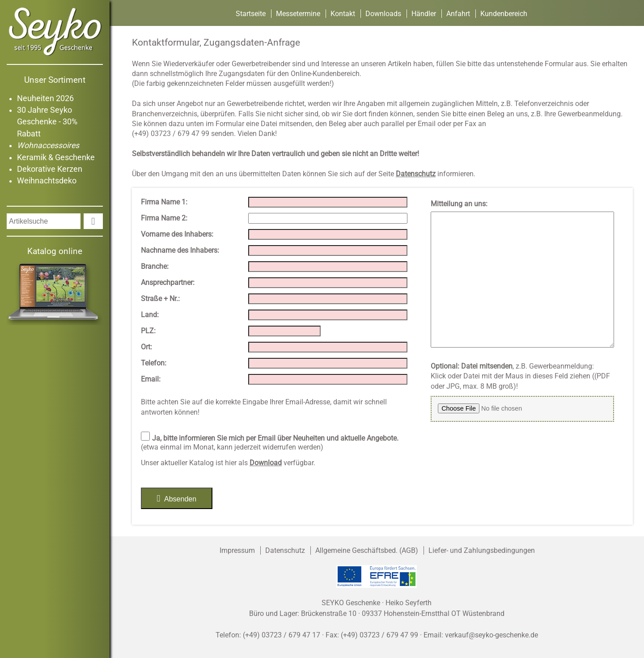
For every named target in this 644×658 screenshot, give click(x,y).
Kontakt (343, 14)
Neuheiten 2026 (45, 98)
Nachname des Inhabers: (180, 250)
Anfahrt (458, 14)
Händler (424, 14)
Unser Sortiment (55, 80)
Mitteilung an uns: (459, 204)
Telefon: (154, 363)
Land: (150, 315)
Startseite (251, 14)
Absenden (177, 498)
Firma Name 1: (164, 202)
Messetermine (298, 14)
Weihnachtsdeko (47, 181)
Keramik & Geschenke (56, 157)
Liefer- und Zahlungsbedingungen (482, 550)
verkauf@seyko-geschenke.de (491, 635)
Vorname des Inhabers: (177, 234)
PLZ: (148, 331)
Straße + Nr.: (160, 299)
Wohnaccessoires (48, 145)
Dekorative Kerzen (50, 169)
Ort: (146, 347)
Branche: (155, 266)
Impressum (237, 550)
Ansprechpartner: (168, 282)
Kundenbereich (504, 14)
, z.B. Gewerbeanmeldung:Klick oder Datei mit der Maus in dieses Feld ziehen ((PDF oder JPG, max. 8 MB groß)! (520, 376)
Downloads (383, 14)
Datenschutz (285, 550)
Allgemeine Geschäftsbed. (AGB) (367, 550)
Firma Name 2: (164, 218)
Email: (151, 379)
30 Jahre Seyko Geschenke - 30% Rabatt (47, 122)
